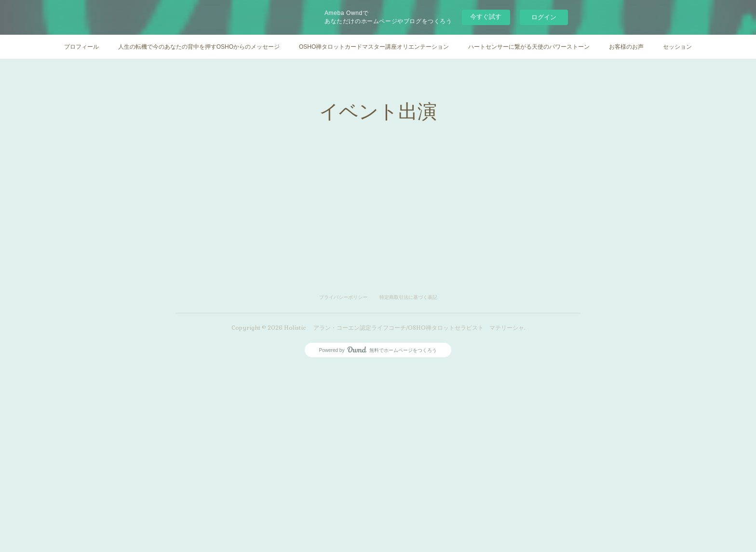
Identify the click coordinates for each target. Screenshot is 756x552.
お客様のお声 (626, 47)
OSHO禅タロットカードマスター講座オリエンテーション (374, 47)
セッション (677, 47)
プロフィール (81, 47)
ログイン (544, 17)
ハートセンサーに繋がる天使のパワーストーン (529, 47)
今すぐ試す (486, 17)
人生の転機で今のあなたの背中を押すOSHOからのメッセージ (199, 47)
